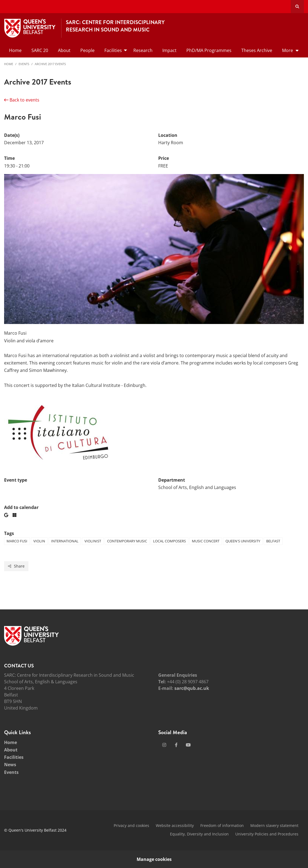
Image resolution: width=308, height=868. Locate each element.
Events (24, 64)
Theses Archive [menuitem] (257, 50)
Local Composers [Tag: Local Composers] (169, 541)
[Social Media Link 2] (176, 745)
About (11, 750)
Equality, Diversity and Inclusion (199, 834)
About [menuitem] (64, 50)
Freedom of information (222, 825)
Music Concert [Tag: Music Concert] (206, 541)
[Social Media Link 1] (164, 745)
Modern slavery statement (274, 825)
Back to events (22, 100)
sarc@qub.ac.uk (192, 688)
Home (9, 64)
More (288, 50)
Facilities (14, 757)
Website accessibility (175, 825)
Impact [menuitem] (169, 50)
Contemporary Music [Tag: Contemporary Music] (127, 541)
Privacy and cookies (131, 825)
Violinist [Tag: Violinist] (93, 541)
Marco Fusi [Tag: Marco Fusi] (17, 541)
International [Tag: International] (65, 541)
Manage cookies (154, 859)
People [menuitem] (87, 50)
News (10, 765)
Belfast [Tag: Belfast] (273, 541)
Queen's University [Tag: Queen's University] (243, 541)
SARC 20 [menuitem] (40, 50)
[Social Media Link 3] (188, 745)
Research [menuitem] (143, 50)
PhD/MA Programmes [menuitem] (209, 50)
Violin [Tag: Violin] (39, 541)
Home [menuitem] (15, 50)
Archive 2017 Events (50, 64)
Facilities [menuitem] (113, 50)
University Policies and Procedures (267, 834)
